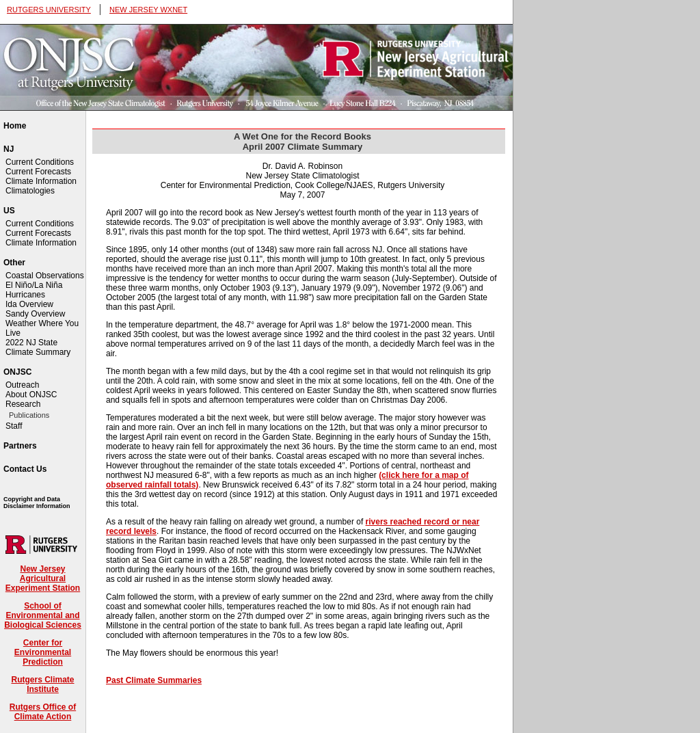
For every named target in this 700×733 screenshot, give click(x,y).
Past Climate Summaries (154, 680)
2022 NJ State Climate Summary (38, 347)
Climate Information (41, 181)
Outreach (22, 385)
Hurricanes (25, 295)
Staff (14, 426)
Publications (29, 415)
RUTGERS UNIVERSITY (49, 10)
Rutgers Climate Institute (42, 684)
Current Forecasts (38, 172)
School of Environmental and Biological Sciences (43, 615)
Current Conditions (40, 162)
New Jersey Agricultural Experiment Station (43, 578)
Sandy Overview (35, 314)
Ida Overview (29, 304)
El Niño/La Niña (34, 285)
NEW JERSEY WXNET (148, 10)
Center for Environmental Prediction (43, 652)
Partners (20, 446)
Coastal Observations (45, 276)
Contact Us (25, 469)
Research (23, 404)
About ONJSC (31, 395)
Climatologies (30, 191)
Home (15, 126)
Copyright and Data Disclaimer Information (37, 503)
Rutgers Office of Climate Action (43, 712)
